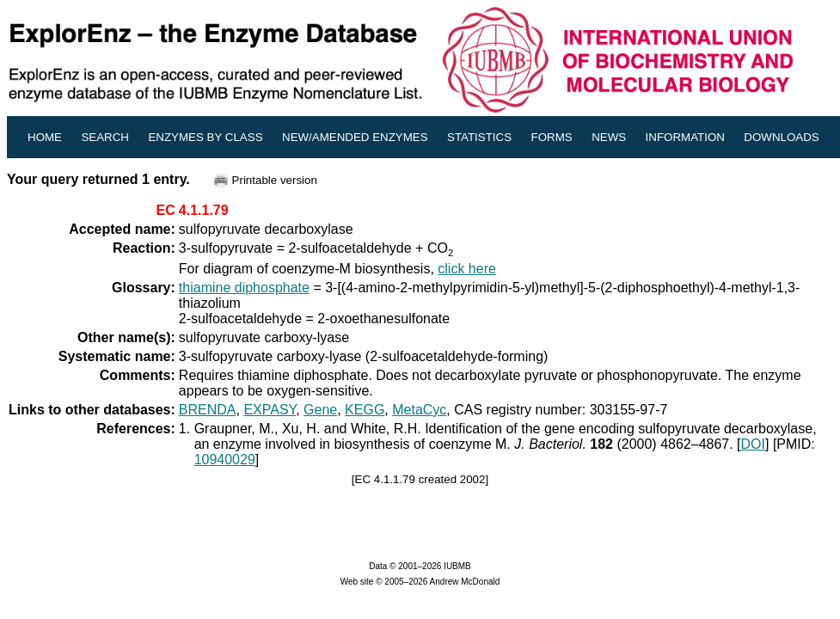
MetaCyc (419, 410)
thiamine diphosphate (244, 288)
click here (467, 269)
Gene (320, 410)
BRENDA (208, 410)
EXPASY (270, 410)
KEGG (365, 410)
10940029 (225, 460)
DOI (753, 444)
